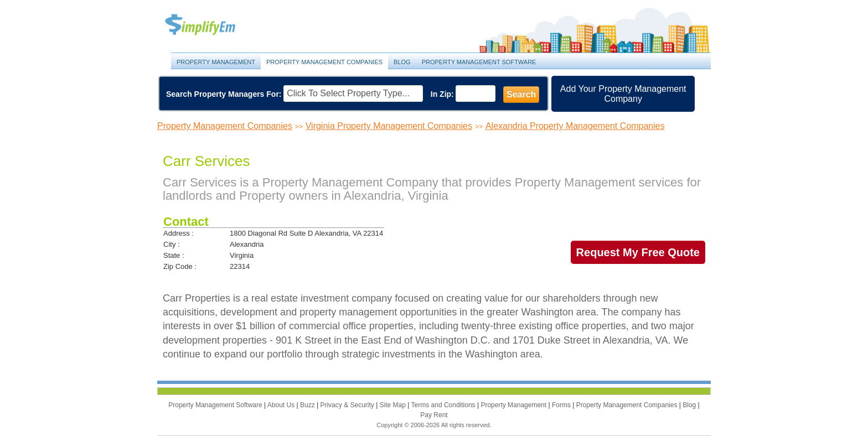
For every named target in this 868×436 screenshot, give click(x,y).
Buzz (308, 405)
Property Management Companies (324, 62)
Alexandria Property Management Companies (575, 126)
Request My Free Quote (638, 252)
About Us (282, 405)
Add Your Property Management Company (623, 94)
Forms (562, 405)
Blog (402, 62)
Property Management (213, 25)
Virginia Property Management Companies (389, 126)
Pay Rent (434, 415)
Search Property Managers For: (224, 94)
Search (521, 94)
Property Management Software (479, 62)
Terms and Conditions (444, 405)
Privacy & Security (348, 405)
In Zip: (442, 94)
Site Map (394, 405)
